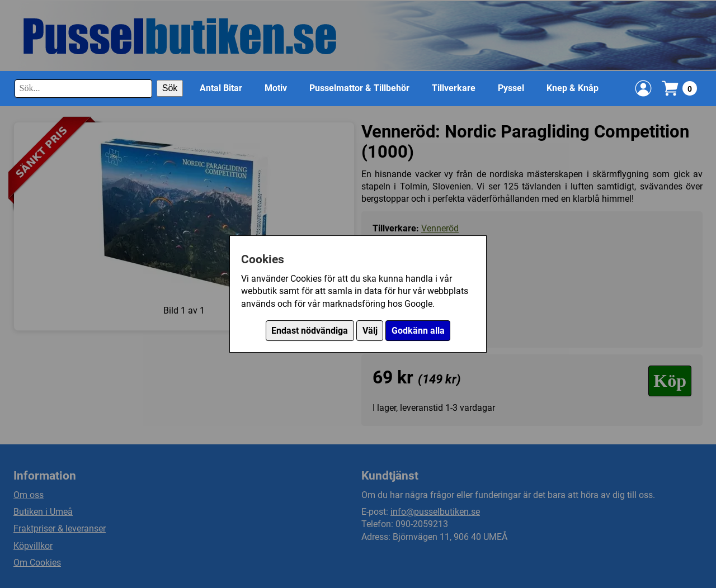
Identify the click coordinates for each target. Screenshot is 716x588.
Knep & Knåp (573, 88)
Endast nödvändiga (310, 331)
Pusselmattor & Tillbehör (359, 88)
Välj (370, 331)
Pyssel (511, 88)
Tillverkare (454, 88)
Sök (170, 88)
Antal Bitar (221, 88)
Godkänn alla (418, 331)
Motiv (276, 88)
